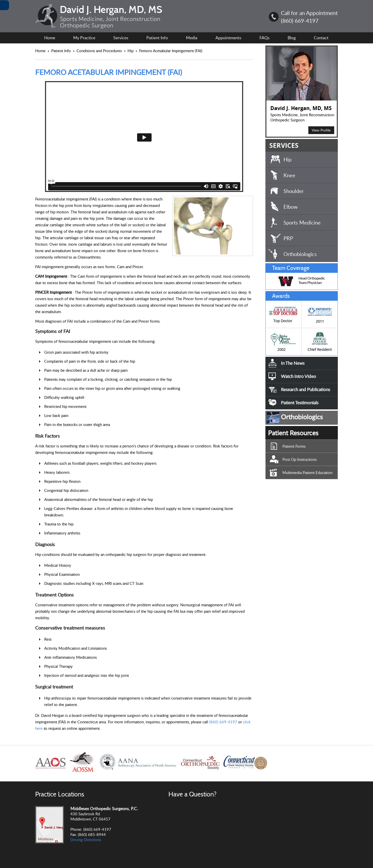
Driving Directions (86, 840)
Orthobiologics (300, 254)
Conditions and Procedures (100, 51)
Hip (131, 51)
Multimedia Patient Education (307, 472)
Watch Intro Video (299, 376)
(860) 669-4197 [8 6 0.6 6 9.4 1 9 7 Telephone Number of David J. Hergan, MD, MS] (300, 21)
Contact (321, 38)
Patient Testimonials (300, 403)
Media (192, 38)
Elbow (291, 207)
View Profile (321, 130)
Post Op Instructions (300, 459)
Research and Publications (305, 389)
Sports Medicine (302, 222)
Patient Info (62, 51)
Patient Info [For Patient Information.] (157, 38)
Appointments (228, 38)
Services (121, 38)
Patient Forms (294, 446)
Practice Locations (60, 794)
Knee (289, 175)
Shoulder (294, 191)
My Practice (84, 38)
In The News (293, 363)
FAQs (264, 38)
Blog (292, 38)
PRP (288, 238)
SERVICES (284, 145)
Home (50, 38)
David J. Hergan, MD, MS (301, 108)
